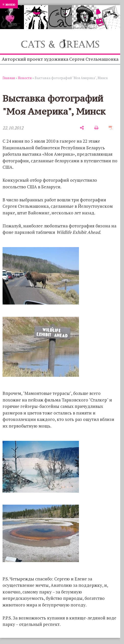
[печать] (96, 128)
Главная (9, 78)
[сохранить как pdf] (111, 128)
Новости (25, 78)
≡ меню (9, 4)
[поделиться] (82, 128)
